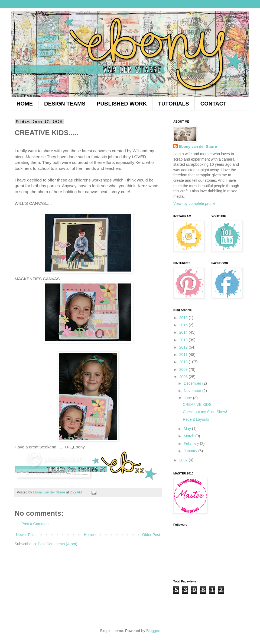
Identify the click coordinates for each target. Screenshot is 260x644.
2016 (184, 318)
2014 (184, 332)
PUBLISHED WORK (122, 104)
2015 (184, 325)
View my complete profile (194, 203)
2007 (184, 460)
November (193, 391)
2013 (184, 340)
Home (89, 535)
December (193, 383)
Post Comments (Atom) (58, 544)
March (189, 436)
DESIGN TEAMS (65, 104)
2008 (184, 377)
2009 (184, 369)
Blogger (153, 631)
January (191, 451)
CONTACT (213, 104)
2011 (184, 355)
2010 (184, 362)
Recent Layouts (196, 419)
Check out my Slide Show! (205, 412)
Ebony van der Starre (198, 146)
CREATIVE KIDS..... (200, 404)
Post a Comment (35, 524)
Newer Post (26, 535)
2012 (184, 347)
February (192, 444)
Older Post (151, 535)
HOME (25, 104)
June (188, 398)
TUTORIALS (174, 104)
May (188, 429)
